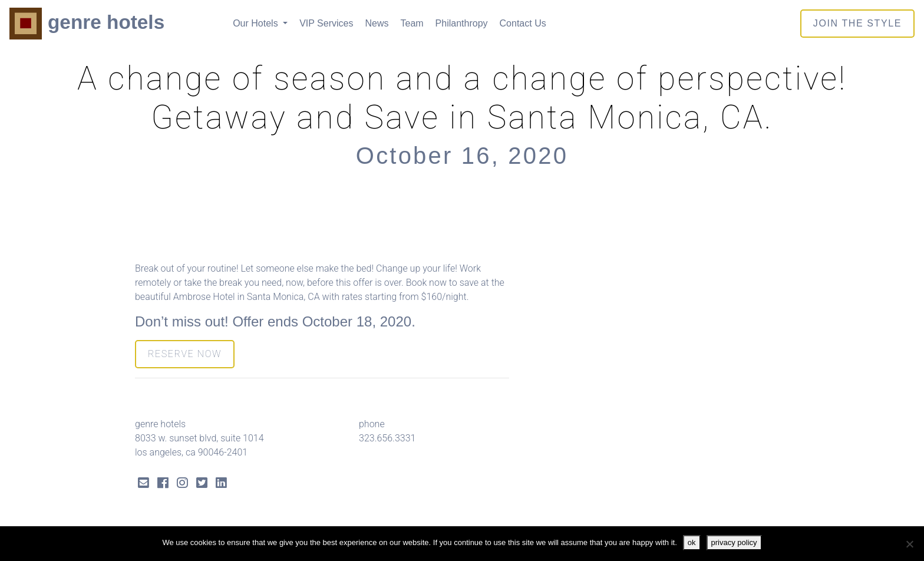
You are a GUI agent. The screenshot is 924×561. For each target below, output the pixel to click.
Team (412, 23)
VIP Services (326, 23)
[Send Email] (143, 484)
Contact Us (523, 23)
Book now (426, 283)
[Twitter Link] (202, 484)
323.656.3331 (387, 438)
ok (692, 542)
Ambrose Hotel (204, 297)
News (377, 23)
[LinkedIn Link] (221, 484)
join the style (857, 23)
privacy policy (734, 542)
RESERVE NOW (185, 354)
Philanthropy (462, 23)
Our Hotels (257, 23)
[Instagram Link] (182, 484)
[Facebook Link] (163, 484)
